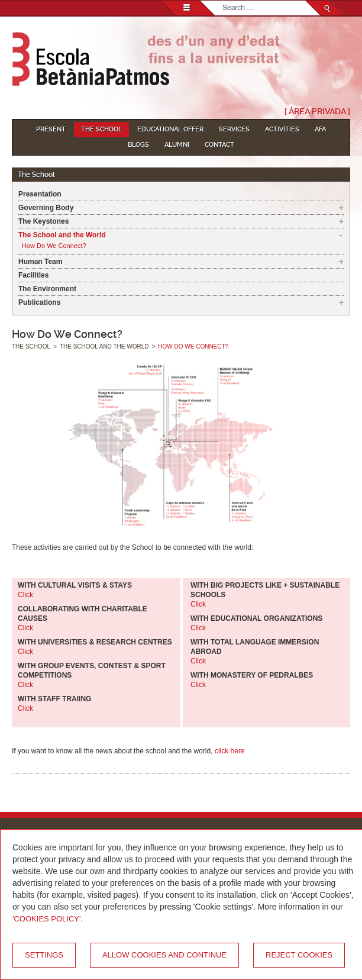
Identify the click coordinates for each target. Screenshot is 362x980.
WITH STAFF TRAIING (54, 699)
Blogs (138, 145)
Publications (39, 302)
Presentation (40, 194)
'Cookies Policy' (47, 919)
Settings (44, 955)
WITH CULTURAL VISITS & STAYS (75, 585)
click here (230, 751)
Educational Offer (170, 129)
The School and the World (62, 235)
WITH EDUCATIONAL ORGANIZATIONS (256, 618)
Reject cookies (299, 955)
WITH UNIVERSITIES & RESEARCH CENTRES (95, 642)
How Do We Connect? (54, 246)
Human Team (40, 262)
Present (51, 129)
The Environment (47, 289)
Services (234, 129)
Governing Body (46, 208)
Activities (282, 129)
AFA (320, 129)
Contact (219, 145)
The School (101, 129)
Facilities (33, 275)
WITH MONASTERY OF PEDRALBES (252, 675)
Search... (223, 1)
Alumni (177, 145)
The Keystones (43, 221)
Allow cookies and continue (164, 955)
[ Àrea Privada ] (317, 111)
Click (25, 595)
